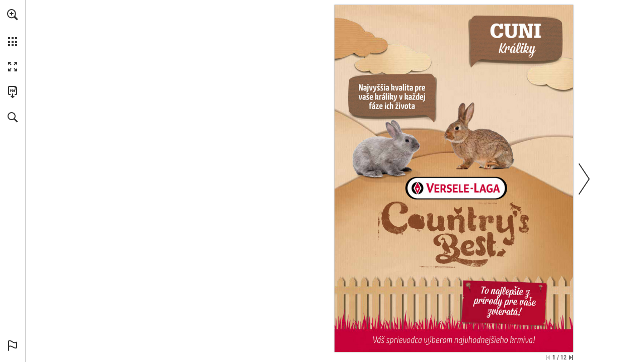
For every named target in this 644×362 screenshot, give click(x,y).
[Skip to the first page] (548, 357)
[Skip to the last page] (571, 357)
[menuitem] (13, 28)
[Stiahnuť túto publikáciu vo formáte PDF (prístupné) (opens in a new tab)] (13, 92)
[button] (13, 15)
